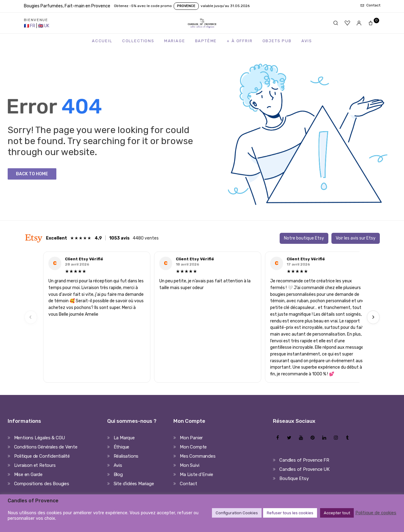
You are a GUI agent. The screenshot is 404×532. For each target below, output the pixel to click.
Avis (307, 41)
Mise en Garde (28, 474)
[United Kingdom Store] (44, 26)
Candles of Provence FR (304, 460)
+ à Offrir (240, 41)
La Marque (124, 438)
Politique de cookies (376, 513)
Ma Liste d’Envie (196, 474)
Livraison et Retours (35, 465)
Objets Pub (277, 41)
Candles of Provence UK (304, 469)
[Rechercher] (336, 23)
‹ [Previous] (31, 317)
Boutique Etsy (294, 478)
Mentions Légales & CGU (40, 438)
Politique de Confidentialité (42, 456)
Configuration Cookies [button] (237, 513)
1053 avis (119, 238)
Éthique (122, 447)
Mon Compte (193, 447)
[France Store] (30, 26)
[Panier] (372, 23)
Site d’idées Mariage (134, 484)
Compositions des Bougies (42, 484)
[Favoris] (347, 23)
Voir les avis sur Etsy (356, 238)
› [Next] (373, 317)
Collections (138, 41)
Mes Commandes (198, 456)
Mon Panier (191, 438)
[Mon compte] (359, 23)
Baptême (206, 41)
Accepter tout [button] (337, 513)
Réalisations (126, 456)
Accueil (102, 41)
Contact (189, 484)
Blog (118, 474)
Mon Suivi (189, 465)
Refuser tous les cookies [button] (290, 513)
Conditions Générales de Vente (46, 447)
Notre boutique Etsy (304, 238)
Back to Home (32, 174)
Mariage (175, 41)
